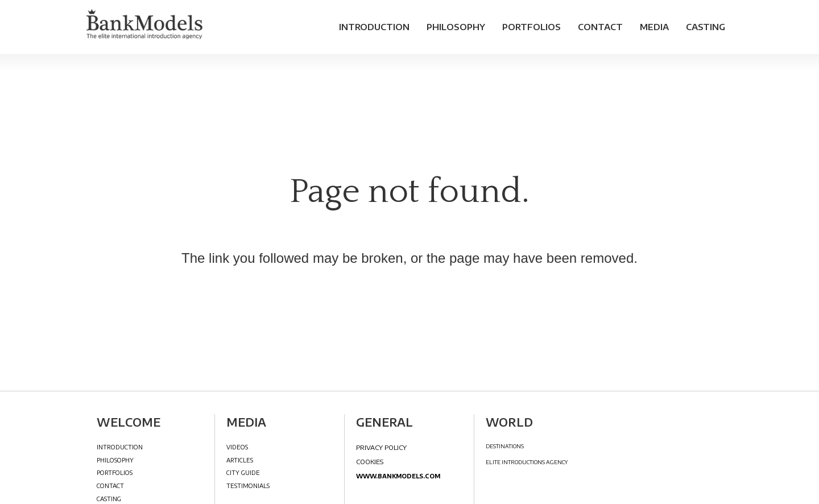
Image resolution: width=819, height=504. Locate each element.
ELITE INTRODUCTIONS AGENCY (527, 462)
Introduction (374, 27)
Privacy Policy (381, 447)
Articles (240, 460)
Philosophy (456, 27)
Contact (600, 27)
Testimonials (248, 486)
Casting (706, 27)
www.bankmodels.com (398, 476)
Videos (237, 447)
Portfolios (531, 27)
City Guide (243, 472)
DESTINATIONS (505, 446)
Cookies (370, 461)
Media (654, 27)
